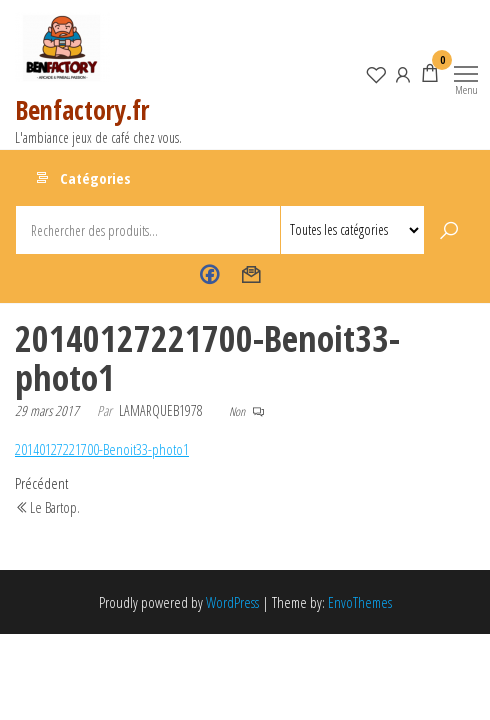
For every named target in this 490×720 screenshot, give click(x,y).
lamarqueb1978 (161, 410)
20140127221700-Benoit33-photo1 (102, 449)
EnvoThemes (360, 602)
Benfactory (209, 275)
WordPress (232, 602)
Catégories (95, 178)
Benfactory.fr (82, 110)
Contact (251, 275)
